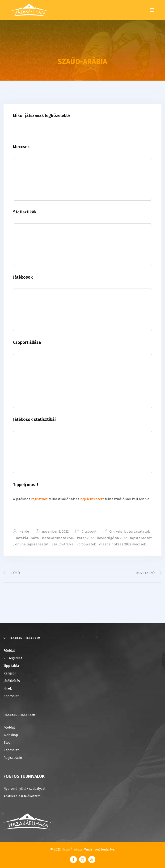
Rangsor (10, 673)
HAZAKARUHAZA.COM (19, 715)
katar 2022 (85, 538)
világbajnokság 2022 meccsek (122, 544)
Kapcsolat (11, 696)
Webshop (11, 735)
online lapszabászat (32, 544)
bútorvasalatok (137, 531)
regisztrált (39, 499)
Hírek (8, 689)
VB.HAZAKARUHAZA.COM (22, 638)
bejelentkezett (92, 499)
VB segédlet (13, 658)
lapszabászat (141, 538)
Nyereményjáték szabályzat (24, 789)
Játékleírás (12, 681)
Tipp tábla (11, 666)
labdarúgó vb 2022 (112, 538)
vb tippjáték (86, 544)
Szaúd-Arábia (63, 544)
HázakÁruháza (27, 538)
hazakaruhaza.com (58, 538)
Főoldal (9, 651)
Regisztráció (13, 758)
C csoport (89, 532)
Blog (7, 743)
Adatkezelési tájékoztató (22, 796)
